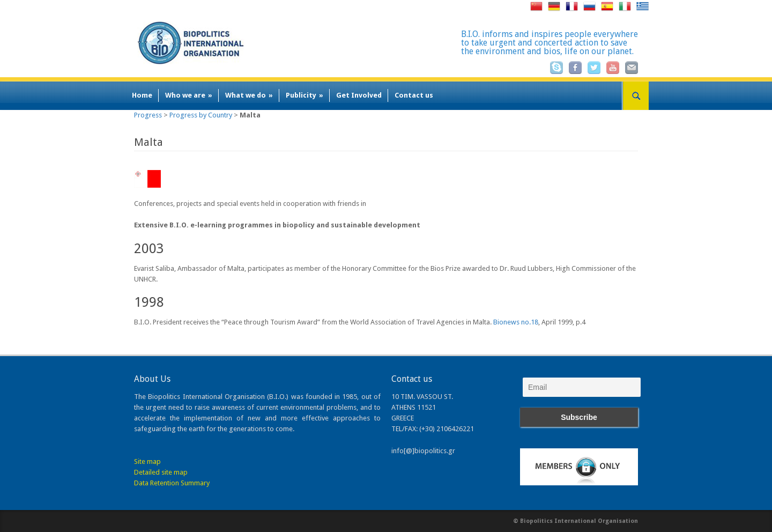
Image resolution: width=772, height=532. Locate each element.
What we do (249, 95)
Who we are (189, 95)
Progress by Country (201, 115)
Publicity (305, 95)
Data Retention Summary (172, 483)
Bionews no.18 (516, 322)
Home (142, 95)
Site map (147, 461)
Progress (148, 115)
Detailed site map (161, 472)
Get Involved (359, 95)
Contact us (414, 95)
